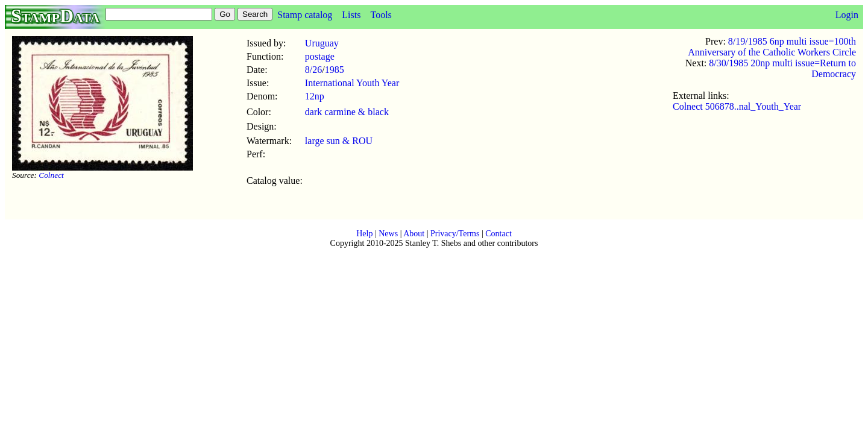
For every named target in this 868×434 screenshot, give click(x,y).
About (414, 234)
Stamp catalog (305, 15)
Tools (381, 15)
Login (847, 15)
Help (364, 234)
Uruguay (322, 43)
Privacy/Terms (455, 234)
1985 (335, 70)
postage (320, 56)
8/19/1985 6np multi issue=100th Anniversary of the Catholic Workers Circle (772, 47)
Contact (498, 234)
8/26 (313, 70)
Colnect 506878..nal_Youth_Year (737, 106)
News (388, 234)
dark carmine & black (347, 112)
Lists (351, 15)
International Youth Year (352, 83)
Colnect (51, 175)
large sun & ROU (339, 141)
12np (315, 96)
